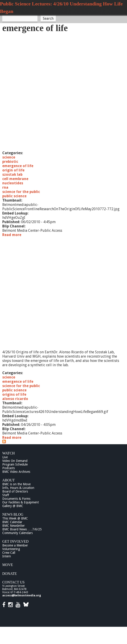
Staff (6, 495)
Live (5, 457)
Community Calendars (17, 533)
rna (5, 187)
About (9, 480)
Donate (10, 574)
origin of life (13, 170)
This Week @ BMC (15, 518)
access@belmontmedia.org (22, 595)
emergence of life (18, 166)
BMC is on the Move (16, 484)
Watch (9, 453)
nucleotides (13, 183)
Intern (7, 556)
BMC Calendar (12, 522)
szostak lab (12, 174)
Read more (12, 235)
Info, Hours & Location (18, 488)
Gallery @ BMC (13, 506)
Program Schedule (15, 464)
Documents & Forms (16, 499)
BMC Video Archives (16, 472)
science (9, 157)
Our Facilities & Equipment (21, 502)
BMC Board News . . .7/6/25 (22, 529)
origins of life (14, 394)
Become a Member (15, 545)
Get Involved (15, 541)
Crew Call (9, 553)
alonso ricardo (15, 399)
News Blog (13, 514)
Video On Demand (15, 461)
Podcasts (9, 468)
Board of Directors (15, 491)
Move (8, 565)
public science (14, 196)
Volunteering (11, 549)
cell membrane (15, 179)
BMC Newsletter (13, 526)
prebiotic (10, 162)
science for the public (21, 192)
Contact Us (13, 582)
